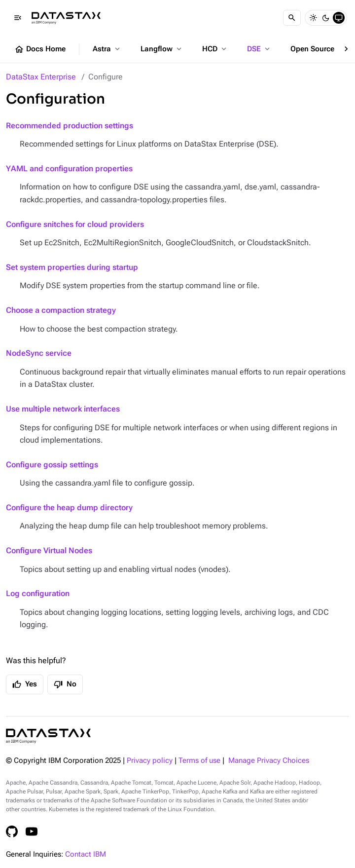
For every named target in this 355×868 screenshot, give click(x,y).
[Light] (313, 18)
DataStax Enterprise (41, 77)
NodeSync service (39, 353)
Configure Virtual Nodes (49, 550)
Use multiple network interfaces (63, 409)
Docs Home (40, 49)
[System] (339, 18)
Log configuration (38, 593)
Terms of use (199, 761)
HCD (215, 49)
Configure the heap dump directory (69, 508)
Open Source (318, 49)
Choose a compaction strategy (61, 310)
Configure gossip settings (52, 465)
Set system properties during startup (72, 267)
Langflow (162, 49)
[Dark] (326, 18)
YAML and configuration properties (69, 169)
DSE (259, 49)
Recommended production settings (70, 126)
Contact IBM (86, 854)
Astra (107, 49)
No (65, 684)
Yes (25, 684)
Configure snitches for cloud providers (75, 224)
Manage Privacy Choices (269, 761)
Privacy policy (150, 761)
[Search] (292, 18)
